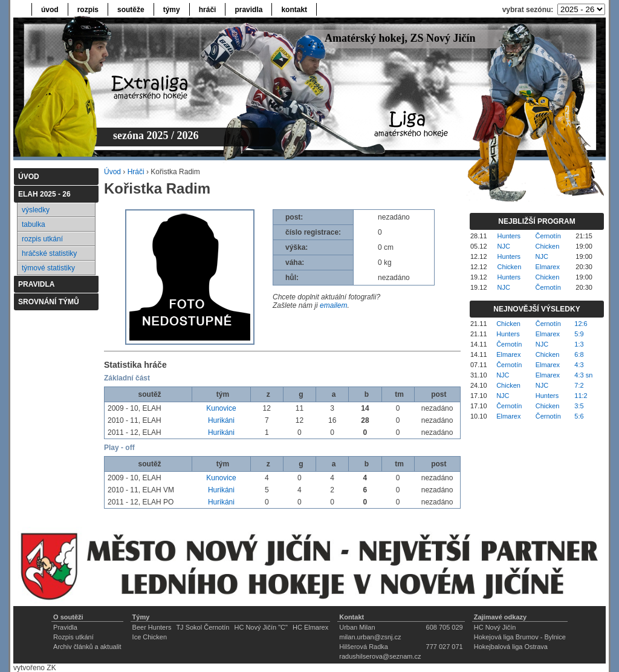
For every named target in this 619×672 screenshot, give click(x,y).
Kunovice (221, 408)
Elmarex (548, 267)
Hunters (509, 236)
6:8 (579, 354)
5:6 (579, 416)
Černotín (548, 236)
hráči (208, 10)
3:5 (579, 406)
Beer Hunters (152, 627)
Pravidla (65, 627)
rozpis (88, 10)
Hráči (136, 172)
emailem (333, 305)
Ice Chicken (150, 637)
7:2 (579, 385)
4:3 (579, 365)
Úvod (112, 172)
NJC (504, 246)
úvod (50, 10)
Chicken (548, 246)
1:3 (579, 344)
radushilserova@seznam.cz (380, 656)
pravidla (248, 10)
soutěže (131, 10)
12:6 (581, 324)
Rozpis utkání (73, 637)
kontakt (294, 10)
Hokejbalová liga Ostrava (511, 647)
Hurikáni (221, 420)
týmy (172, 10)
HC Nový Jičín (495, 627)
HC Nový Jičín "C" (261, 627)
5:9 (579, 334)
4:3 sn (583, 375)
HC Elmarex (310, 627)
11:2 (581, 396)
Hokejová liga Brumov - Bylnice (520, 637)
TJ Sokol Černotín (203, 627)
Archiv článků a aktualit (87, 647)
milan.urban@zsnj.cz (370, 637)
